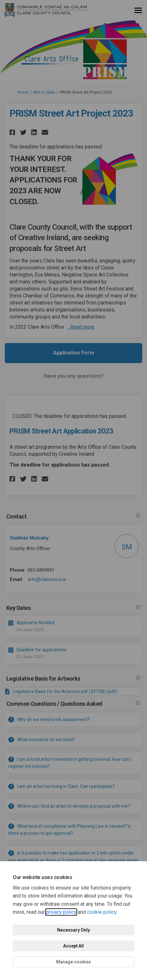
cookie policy (102, 912)
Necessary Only (73, 930)
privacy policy (61, 912)
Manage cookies (73, 962)
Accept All (73, 946)
